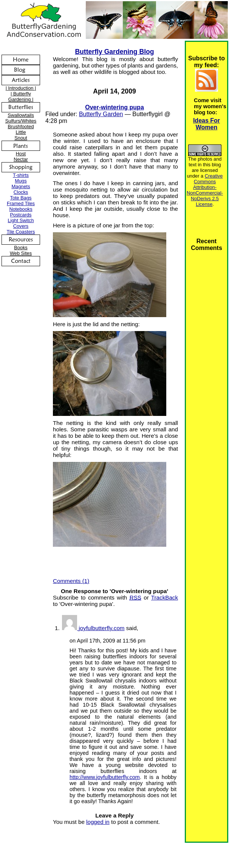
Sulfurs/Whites (21, 121)
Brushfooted (21, 127)
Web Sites (21, 253)
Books (21, 248)
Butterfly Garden (101, 114)
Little (21, 132)
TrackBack (165, 597)
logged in (98, 822)
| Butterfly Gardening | (21, 97)
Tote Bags (21, 198)
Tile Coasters (21, 232)
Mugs (21, 181)
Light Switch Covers (21, 223)
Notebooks (21, 209)
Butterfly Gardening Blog (114, 52)
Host (21, 154)
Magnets (21, 186)
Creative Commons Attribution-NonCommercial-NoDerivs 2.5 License (205, 190)
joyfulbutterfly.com (101, 628)
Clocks (21, 192)
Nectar (21, 159)
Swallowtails (21, 115)
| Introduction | (21, 88)
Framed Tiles (21, 203)
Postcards (21, 215)
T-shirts (21, 175)
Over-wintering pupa (114, 107)
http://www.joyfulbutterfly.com (105, 777)
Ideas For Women (207, 124)
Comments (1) (71, 581)
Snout (21, 138)
